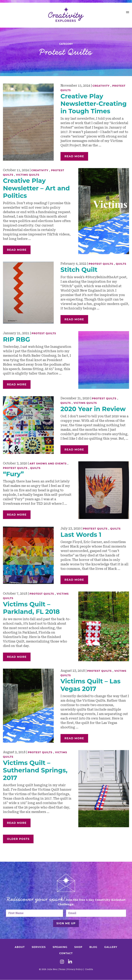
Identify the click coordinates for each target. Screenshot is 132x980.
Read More (74, 156)
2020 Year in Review (93, 409)
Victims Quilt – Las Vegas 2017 (90, 685)
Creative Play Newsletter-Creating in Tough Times (94, 104)
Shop (78, 947)
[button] (128, 13)
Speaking (60, 947)
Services (39, 947)
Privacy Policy (75, 969)
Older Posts (18, 839)
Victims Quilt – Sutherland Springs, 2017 (35, 770)
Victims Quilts (28, 175)
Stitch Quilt (79, 270)
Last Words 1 (81, 535)
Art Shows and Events (48, 464)
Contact (66, 953)
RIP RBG (17, 339)
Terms (62, 969)
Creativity (101, 86)
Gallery (111, 947)
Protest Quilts (101, 264)
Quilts (121, 264)
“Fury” (13, 474)
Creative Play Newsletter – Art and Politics (36, 188)
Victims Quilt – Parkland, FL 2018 (31, 608)
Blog (93, 947)
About (20, 947)
